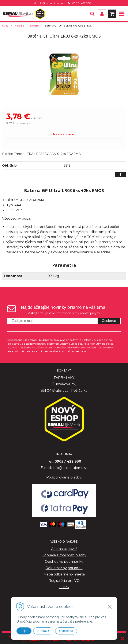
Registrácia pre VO (64, 581)
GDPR (64, 587)
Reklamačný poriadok (64, 568)
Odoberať (109, 321)
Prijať (24, 631)
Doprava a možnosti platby (64, 555)
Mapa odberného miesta (64, 574)
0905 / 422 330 (82, 3)
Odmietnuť (66, 631)
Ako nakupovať (64, 549)
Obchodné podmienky (64, 562)
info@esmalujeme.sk (50, 3)
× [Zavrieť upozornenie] (123, 638)
